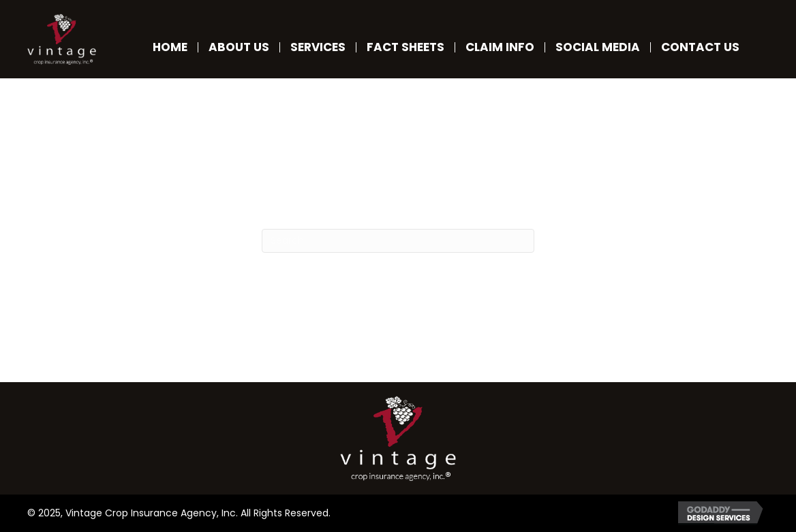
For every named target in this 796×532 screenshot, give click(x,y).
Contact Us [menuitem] (700, 47)
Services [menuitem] (318, 47)
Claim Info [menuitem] (500, 47)
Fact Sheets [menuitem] (405, 47)
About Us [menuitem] (239, 47)
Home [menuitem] (170, 47)
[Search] (398, 241)
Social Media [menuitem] (598, 47)
